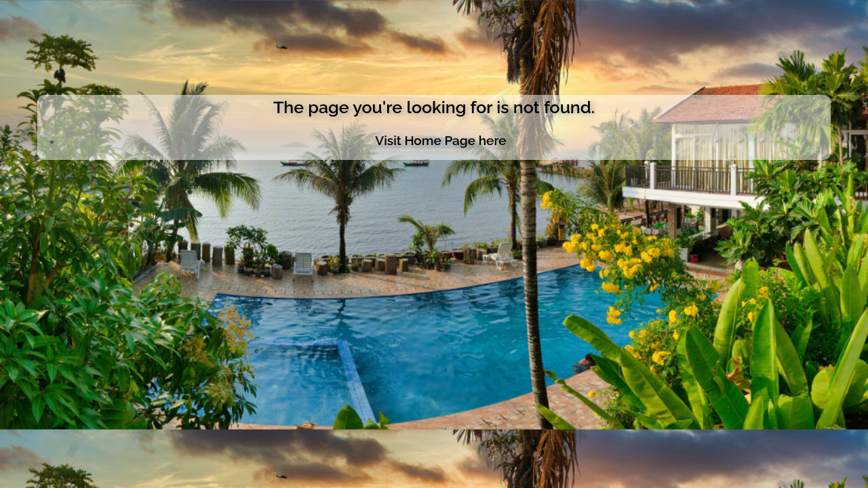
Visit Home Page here (440, 140)
